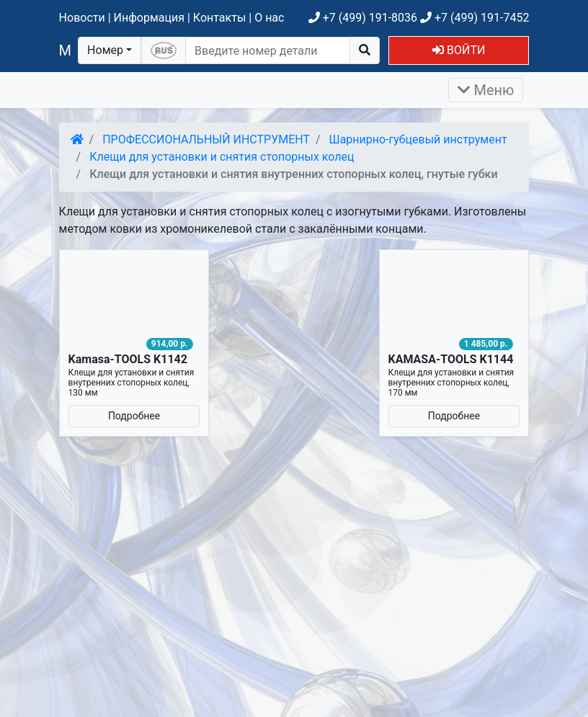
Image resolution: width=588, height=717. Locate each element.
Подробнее (134, 416)
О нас (269, 18)
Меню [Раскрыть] (486, 90)
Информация (149, 18)
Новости (82, 18)
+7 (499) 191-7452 (475, 18)
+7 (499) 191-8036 (363, 18)
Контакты (219, 18)
